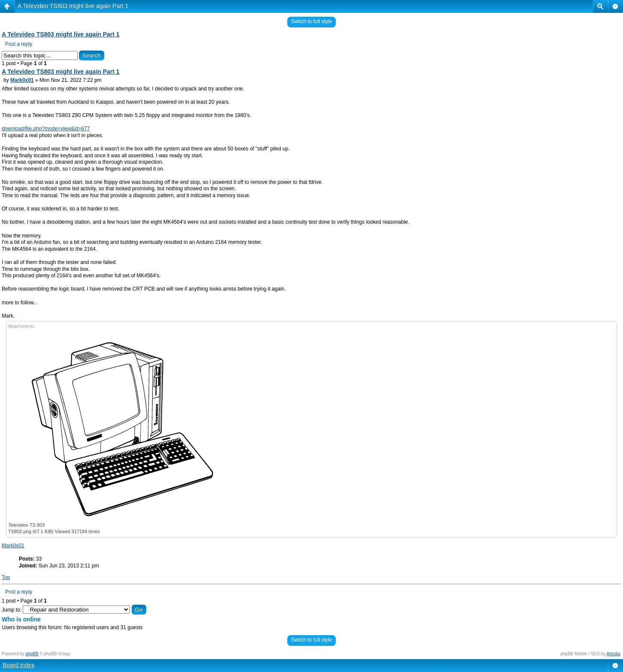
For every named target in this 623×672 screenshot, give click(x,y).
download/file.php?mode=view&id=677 (46, 129)
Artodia (614, 654)
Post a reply (19, 44)
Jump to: (12, 610)
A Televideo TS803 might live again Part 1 (73, 6)
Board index (19, 665)
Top (6, 577)
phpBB (32, 654)
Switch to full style (311, 21)
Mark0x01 (22, 80)
